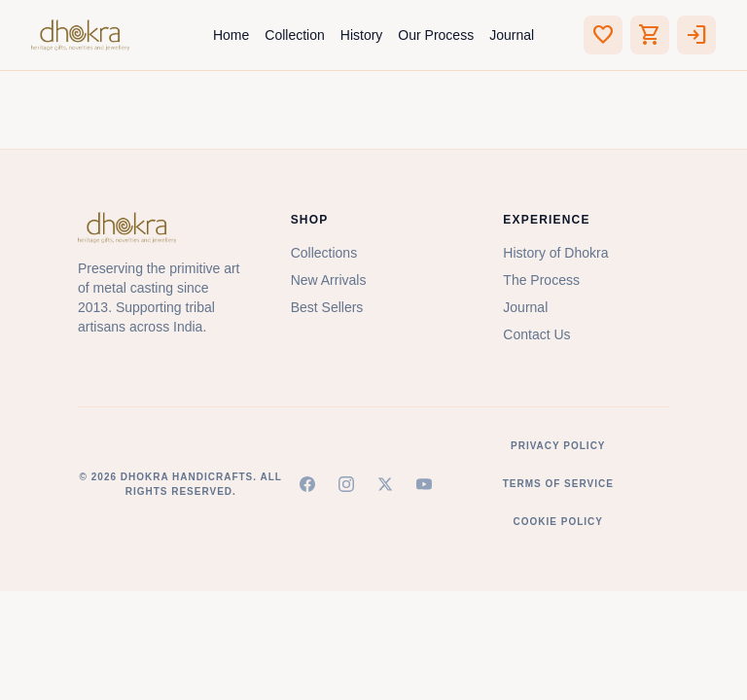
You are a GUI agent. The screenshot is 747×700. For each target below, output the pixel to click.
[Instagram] (346, 484)
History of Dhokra (555, 253)
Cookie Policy (558, 522)
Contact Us (536, 334)
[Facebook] (307, 484)
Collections (324, 253)
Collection (294, 35)
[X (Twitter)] (385, 484)
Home (231, 35)
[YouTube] (424, 484)
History (362, 35)
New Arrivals (329, 280)
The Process (541, 280)
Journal (512, 35)
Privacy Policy (558, 446)
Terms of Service (558, 484)
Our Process (436, 35)
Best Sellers (327, 307)
